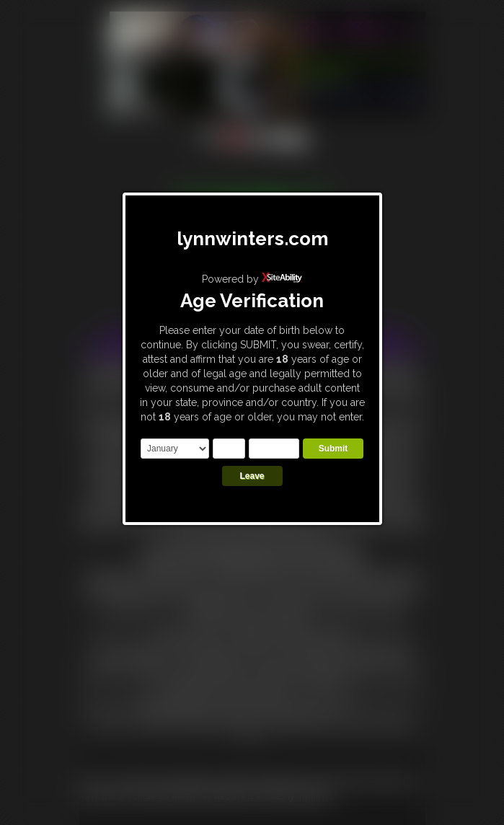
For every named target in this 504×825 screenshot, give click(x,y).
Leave (252, 476)
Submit (333, 449)
